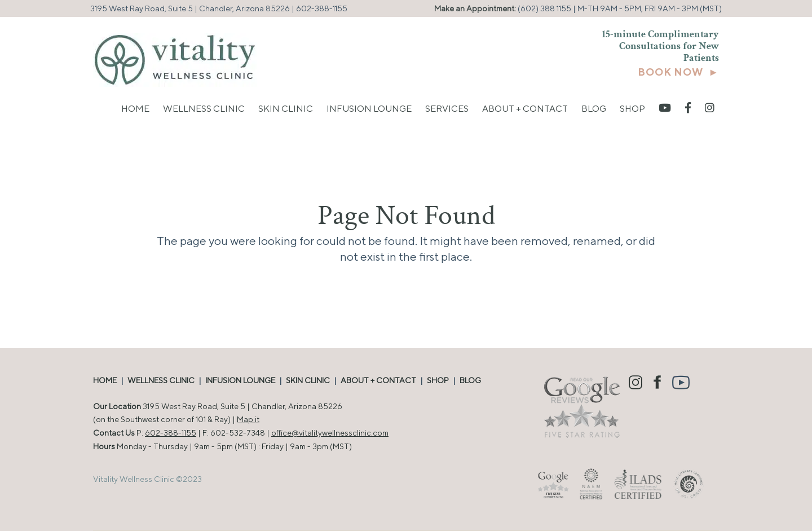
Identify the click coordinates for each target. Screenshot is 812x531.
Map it (248, 419)
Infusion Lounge (369, 109)
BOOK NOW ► (678, 72)
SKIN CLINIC (308, 380)
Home (135, 109)
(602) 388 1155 (544, 8)
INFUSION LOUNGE (240, 380)
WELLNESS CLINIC (161, 380)
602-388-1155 (322, 8)
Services (447, 109)
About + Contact (525, 109)
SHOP (438, 380)
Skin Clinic (286, 109)
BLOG (470, 380)
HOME (105, 380)
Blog (594, 109)
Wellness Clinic (204, 109)
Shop (632, 109)
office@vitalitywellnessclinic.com (330, 433)
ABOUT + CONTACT (378, 380)
